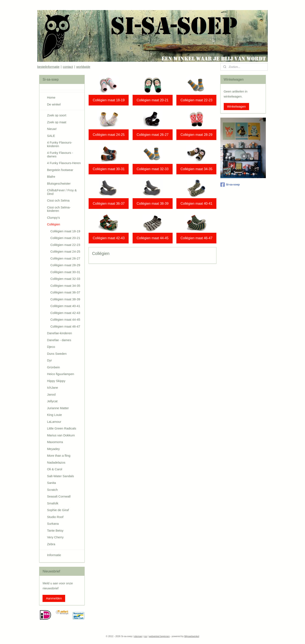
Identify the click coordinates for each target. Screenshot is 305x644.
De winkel (54, 104)
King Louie (54, 415)
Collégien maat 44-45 (152, 238)
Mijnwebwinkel (192, 636)
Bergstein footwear (60, 170)
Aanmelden (54, 598)
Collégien (54, 224)
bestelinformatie (48, 67)
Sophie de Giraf (58, 510)
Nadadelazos (56, 462)
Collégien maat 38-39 (152, 204)
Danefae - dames (59, 340)
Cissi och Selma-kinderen (59, 209)
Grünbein (53, 367)
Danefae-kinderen (59, 333)
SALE (51, 136)
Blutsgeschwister (59, 183)
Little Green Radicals (61, 428)
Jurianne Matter (58, 408)
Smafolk (53, 503)
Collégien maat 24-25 (109, 135)
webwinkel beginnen (159, 636)
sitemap (138, 636)
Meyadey (53, 449)
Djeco (51, 347)
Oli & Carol (55, 469)
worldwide (83, 67)
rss (145, 636)
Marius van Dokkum (61, 435)
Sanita (51, 483)
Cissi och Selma (58, 200)
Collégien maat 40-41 (196, 204)
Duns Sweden (57, 354)
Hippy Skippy (56, 381)
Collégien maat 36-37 (109, 204)
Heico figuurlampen (60, 374)
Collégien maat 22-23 (196, 100)
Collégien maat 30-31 (109, 169)
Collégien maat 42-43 (109, 238)
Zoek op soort (57, 115)
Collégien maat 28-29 (196, 135)
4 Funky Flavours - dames (60, 154)
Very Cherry (55, 537)
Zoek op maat (57, 122)
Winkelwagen (236, 106)
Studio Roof (55, 517)
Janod (51, 394)
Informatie (54, 555)
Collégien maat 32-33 (152, 169)
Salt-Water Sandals (60, 476)
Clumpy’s (53, 218)
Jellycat (52, 401)
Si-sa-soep (230, 185)
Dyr (49, 360)
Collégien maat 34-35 (196, 169)
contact (68, 67)
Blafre (51, 177)
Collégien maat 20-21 (152, 100)
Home (51, 97)
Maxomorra (55, 442)
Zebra (51, 544)
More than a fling (59, 456)
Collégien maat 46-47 (196, 238)
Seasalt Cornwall (59, 496)
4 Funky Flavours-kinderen (59, 144)
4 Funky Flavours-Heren (64, 163)
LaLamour (54, 422)
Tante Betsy (55, 530)
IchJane (52, 388)
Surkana (53, 524)
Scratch (52, 490)
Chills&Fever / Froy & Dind (62, 192)
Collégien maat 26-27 (152, 135)
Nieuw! (52, 129)
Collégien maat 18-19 (109, 100)
